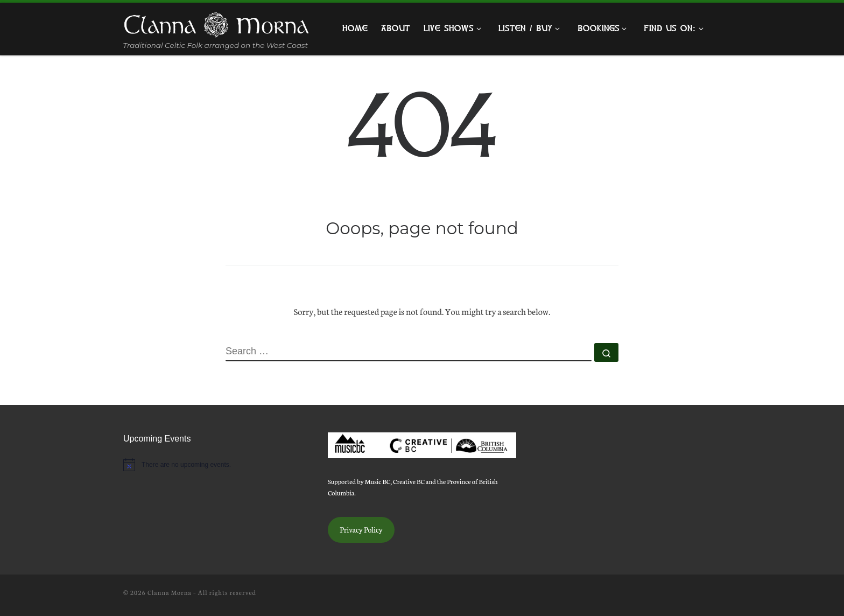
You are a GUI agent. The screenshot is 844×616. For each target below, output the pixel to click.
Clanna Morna (170, 592)
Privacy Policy (361, 529)
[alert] (217, 465)
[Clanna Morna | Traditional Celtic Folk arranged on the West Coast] (216, 23)
